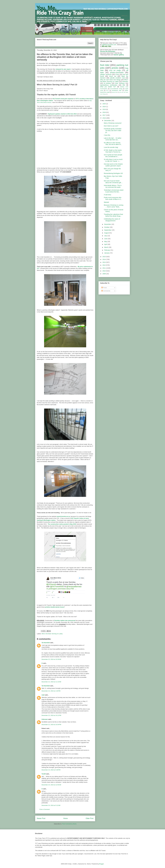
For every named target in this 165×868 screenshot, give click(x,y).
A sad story (107, 195)
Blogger (101, 864)
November (108, 224)
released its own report (63, 69)
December (108, 121)
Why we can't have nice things (110, 80)
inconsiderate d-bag (116, 89)
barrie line (115, 92)
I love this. (107, 135)
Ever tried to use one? (111, 126)
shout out (113, 76)
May (106, 241)
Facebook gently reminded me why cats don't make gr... (113, 131)
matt (43, 695)
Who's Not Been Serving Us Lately (52, 634)
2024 (104, 107)
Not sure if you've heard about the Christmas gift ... (113, 182)
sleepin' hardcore (106, 74)
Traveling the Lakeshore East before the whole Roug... (113, 215)
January (107, 253)
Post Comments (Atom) (69, 824)
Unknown (45, 719)
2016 (104, 118)
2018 (104, 112)
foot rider (105, 65)
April (106, 244)
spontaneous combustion (109, 85)
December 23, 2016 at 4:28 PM (51, 770)
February (107, 250)
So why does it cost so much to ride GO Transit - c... (113, 160)
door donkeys (120, 83)
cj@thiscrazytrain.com (109, 45)
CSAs (117, 74)
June (106, 239)
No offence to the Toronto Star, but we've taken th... (113, 144)
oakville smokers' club (117, 78)
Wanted (106, 202)
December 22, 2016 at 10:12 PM (51, 715)
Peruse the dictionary (108, 51)
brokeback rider (117, 91)
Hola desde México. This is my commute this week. (113, 186)
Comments (106, 291)
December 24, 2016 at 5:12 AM (51, 805)
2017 (104, 115)
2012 (104, 265)
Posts (104, 288)
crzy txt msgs (115, 70)
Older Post (90, 818)
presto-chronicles (117, 72)
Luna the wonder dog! (111, 147)
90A (124, 85)
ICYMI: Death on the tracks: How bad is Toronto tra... (113, 151)
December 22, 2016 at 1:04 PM (51, 691)
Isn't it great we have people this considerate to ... (113, 156)
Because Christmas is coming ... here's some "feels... (114, 206)
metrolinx (125, 81)
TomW (44, 774)
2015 (104, 257)
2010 (104, 271)
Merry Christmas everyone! (113, 123)
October (107, 227)
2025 (104, 104)
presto (115, 68)
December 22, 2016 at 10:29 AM (51, 659)
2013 (104, 262)
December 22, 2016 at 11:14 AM (51, 682)
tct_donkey (107, 83)
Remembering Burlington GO (113, 173)
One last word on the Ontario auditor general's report (113, 165)
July (106, 236)
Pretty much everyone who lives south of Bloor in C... (113, 198)
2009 (104, 274)
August (107, 233)
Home (66, 818)
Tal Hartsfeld (46, 643)
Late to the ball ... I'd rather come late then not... (113, 139)
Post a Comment (45, 809)
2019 (104, 109)
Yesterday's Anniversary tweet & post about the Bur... (114, 191)
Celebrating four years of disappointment (112, 220)
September (108, 230)
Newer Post (41, 818)
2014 (104, 259)
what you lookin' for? (108, 87)
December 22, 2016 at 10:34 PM (51, 725)
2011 (104, 268)
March (106, 247)
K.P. (107, 91)
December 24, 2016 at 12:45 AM (51, 785)
